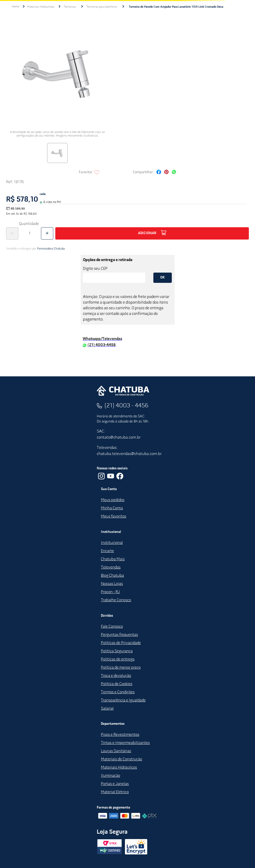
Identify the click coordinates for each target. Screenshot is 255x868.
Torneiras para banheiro (102, 7)
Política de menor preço (121, 668)
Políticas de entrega (118, 659)
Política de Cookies (117, 684)
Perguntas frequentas (119, 635)
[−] (12, 233)
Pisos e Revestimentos (120, 735)
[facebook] (159, 173)
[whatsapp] (174, 173)
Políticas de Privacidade (121, 643)
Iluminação (110, 776)
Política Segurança (117, 651)
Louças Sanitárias (116, 751)
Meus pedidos (113, 500)
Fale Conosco (112, 627)
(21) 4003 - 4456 (126, 406)
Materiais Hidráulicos (41, 7)
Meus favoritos (114, 516)
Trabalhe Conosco (116, 600)
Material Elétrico (115, 792)
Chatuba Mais (113, 559)
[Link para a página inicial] (16, 7)
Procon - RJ (110, 592)
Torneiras (70, 7)
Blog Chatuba (112, 576)
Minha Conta (112, 508)
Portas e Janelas (115, 784)
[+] (47, 233)
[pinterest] (166, 173)
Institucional (112, 543)
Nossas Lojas (112, 584)
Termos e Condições (118, 692)
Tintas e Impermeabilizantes (125, 743)
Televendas (111, 567)
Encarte (107, 551)
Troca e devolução (116, 676)
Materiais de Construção (121, 759)
